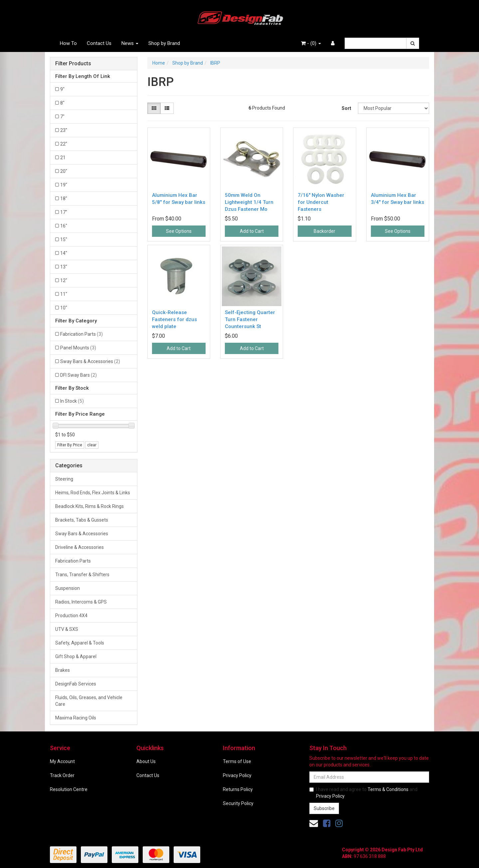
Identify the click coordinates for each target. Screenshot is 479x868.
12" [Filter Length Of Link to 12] (64, 280)
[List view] (167, 108)
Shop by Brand (164, 43)
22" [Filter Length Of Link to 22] (64, 144)
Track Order (62, 775)
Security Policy (238, 803)
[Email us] (314, 823)
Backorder (324, 231)
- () (311, 43)
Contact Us (99, 43)
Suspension (68, 588)
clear (92, 445)
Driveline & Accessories (80, 547)
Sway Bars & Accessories (90, 361)
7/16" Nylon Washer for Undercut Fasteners (321, 202)
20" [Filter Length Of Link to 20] (64, 171)
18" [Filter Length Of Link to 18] (64, 199)
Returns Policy (238, 789)
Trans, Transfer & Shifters (82, 575)
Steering (64, 479)
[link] (327, 823)
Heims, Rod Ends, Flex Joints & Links (93, 493)
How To (68, 43)
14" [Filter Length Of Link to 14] (64, 253)
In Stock (72, 401)
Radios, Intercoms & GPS (81, 602)
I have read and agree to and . (363, 793)
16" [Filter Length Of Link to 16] (64, 226)
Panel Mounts (78, 348)
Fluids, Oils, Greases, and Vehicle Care (89, 701)
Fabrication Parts (81, 334)
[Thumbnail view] (154, 108)
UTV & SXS (67, 629)
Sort (346, 108)
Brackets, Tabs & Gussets (82, 520)
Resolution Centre (69, 789)
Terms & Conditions (388, 789)
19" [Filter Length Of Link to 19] (64, 185)
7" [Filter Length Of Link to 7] (62, 117)
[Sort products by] (394, 108)
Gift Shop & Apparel (76, 656)
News (130, 43)
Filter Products (73, 64)
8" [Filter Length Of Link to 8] (62, 103)
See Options (179, 231)
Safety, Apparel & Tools (80, 643)
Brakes (63, 670)
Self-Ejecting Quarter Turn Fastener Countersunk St (250, 319)
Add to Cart (252, 231)
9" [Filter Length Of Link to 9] (62, 89)
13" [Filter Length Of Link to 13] (64, 267)
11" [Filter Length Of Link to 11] (64, 294)
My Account (62, 761)
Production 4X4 (71, 616)
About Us (146, 761)
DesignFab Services (76, 684)
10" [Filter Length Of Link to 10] (64, 308)
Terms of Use (237, 761)
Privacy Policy (237, 775)
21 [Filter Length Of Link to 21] (63, 158)
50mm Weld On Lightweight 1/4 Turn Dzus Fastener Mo (249, 202)
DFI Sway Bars (79, 375)
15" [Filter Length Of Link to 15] (64, 239)
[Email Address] (369, 777)
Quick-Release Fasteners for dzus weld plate (174, 319)
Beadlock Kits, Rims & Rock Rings (89, 506)
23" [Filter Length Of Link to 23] (64, 130)
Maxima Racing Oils (76, 718)
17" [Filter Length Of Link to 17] (64, 212)
